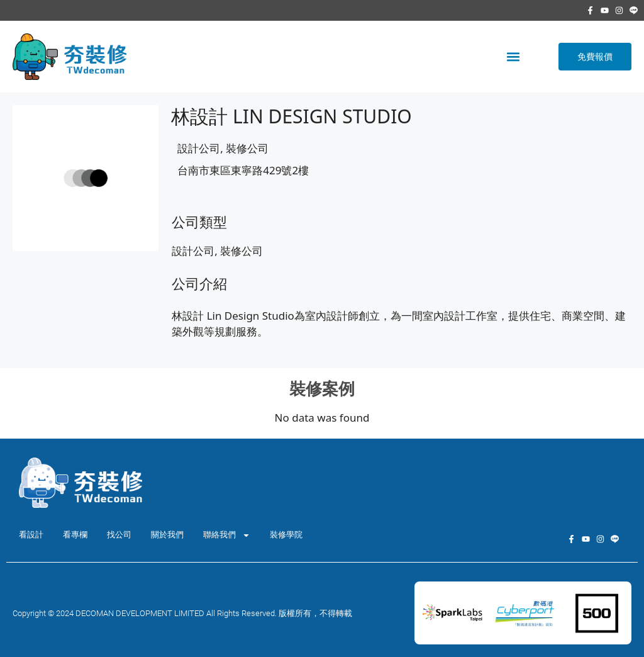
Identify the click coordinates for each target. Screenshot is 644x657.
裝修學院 (286, 535)
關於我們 (167, 535)
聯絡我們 (227, 535)
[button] (513, 56)
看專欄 (75, 535)
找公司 (119, 535)
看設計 (31, 535)
